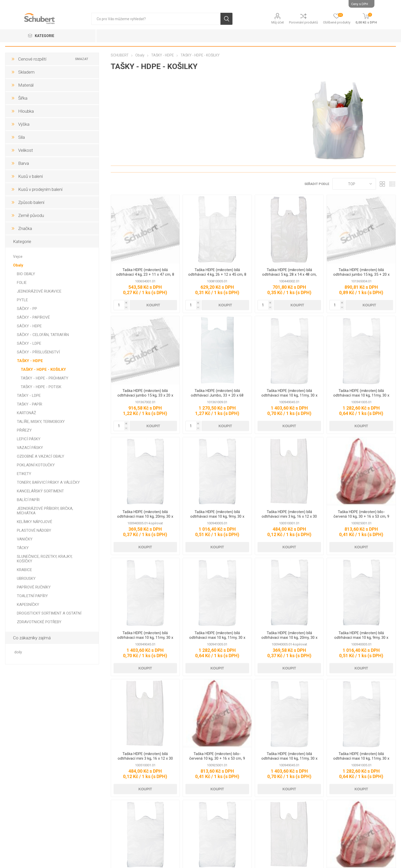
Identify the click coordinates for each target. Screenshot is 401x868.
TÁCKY (23, 548)
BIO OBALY (26, 274)
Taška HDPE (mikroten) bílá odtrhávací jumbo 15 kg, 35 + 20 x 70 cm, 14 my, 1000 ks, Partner (361, 274)
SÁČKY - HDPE (29, 326)
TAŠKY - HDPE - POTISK (41, 387)
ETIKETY (24, 474)
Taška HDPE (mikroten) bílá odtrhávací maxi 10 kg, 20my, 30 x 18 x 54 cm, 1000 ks (145, 516)
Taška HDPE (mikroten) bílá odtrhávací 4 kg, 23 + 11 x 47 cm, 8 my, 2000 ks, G (145, 274)
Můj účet (278, 22)
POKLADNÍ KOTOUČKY (36, 465)
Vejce (18, 257)
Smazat (82, 59)
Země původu (31, 215)
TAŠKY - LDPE (29, 396)
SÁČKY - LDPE (29, 343)
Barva (24, 163)
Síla (21, 137)
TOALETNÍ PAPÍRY (32, 596)
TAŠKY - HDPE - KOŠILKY (43, 369)
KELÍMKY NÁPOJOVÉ (35, 522)
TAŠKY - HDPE (30, 361)
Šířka (23, 98)
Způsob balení (31, 202)
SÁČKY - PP (27, 309)
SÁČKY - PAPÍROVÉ (33, 317)
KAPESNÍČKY (28, 605)
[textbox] (156, 19)
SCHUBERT (120, 55)
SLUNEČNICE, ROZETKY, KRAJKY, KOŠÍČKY (45, 559)
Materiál (26, 85)
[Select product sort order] (354, 184)
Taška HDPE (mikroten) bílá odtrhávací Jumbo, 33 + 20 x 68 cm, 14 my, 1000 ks (217, 395)
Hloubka (26, 111)
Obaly (18, 265)
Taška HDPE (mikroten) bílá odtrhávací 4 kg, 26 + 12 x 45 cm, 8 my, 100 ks (217, 274)
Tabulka (382, 184)
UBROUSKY (26, 578)
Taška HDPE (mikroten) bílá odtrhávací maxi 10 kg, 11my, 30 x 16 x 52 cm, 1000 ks (289, 395)
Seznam (392, 184)
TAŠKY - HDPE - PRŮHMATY (44, 378)
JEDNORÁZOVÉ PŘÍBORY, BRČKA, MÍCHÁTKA (45, 511)
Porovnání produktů (303, 22)
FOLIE (22, 283)
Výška (24, 124)
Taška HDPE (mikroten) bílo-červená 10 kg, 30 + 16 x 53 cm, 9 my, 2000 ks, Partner (361, 516)
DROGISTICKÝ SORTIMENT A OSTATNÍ (49, 613)
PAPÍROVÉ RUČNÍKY (34, 587)
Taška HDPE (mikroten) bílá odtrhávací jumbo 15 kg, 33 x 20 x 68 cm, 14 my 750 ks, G (145, 395)
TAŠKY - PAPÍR (30, 404)
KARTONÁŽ (26, 413)
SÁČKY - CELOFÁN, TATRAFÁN (43, 335)
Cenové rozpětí (32, 59)
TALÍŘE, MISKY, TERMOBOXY (41, 422)
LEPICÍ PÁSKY (29, 439)
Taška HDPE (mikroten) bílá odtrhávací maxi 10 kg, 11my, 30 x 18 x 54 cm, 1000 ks (361, 395)
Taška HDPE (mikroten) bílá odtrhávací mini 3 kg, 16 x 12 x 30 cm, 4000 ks (289, 516)
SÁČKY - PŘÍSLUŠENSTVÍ (38, 352)
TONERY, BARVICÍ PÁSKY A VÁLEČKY (48, 482)
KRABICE (24, 570)
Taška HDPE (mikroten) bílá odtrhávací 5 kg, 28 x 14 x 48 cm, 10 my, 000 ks (289, 274)
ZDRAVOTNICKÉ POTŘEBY (39, 622)
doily (18, 652)
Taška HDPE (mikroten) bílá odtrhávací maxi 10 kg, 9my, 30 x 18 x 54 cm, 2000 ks (217, 516)
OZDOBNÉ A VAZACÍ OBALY (41, 456)
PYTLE (22, 300)
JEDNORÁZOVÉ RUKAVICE (39, 291)
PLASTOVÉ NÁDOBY (34, 530)
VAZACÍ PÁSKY (30, 448)
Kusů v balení (30, 176)
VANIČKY (25, 539)
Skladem (26, 72)
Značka (25, 228)
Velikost (26, 150)
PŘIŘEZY (24, 430)
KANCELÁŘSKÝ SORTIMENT (40, 491)
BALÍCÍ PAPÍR (28, 500)
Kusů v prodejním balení (40, 189)
